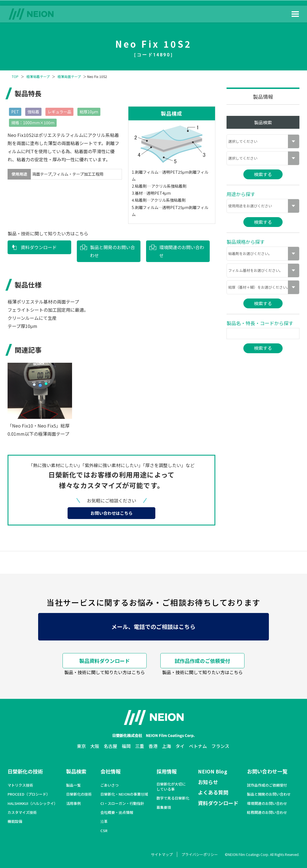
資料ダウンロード (39, 247)
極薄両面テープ (69, 77)
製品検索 (76, 771)
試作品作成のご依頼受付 (202, 661)
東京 (81, 746)
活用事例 (73, 803)
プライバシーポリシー (200, 854)
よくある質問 (213, 792)
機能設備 (15, 821)
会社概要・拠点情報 (117, 812)
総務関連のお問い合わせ (267, 812)
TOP (15, 77)
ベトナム (198, 746)
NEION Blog (213, 771)
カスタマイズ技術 (22, 812)
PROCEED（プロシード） (29, 794)
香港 (153, 746)
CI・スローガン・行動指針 (122, 803)
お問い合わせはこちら (112, 513)
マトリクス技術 (20, 785)
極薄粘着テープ (38, 77)
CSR (104, 831)
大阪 (95, 746)
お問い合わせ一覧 (267, 771)
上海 (167, 746)
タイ (180, 746)
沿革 (104, 821)
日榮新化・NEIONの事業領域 (124, 794)
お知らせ (208, 782)
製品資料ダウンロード (105, 661)
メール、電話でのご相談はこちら (153, 627)
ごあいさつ (109, 785)
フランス (220, 746)
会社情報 (110, 771)
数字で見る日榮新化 (173, 798)
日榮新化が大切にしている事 (171, 787)
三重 (140, 746)
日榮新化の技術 (25, 771)
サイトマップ (162, 854)
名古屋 (110, 746)
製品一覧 (73, 785)
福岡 (126, 746)
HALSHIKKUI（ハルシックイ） (33, 803)
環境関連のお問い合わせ (182, 251)
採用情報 (167, 771)
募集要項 (164, 807)
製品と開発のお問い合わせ (112, 251)
